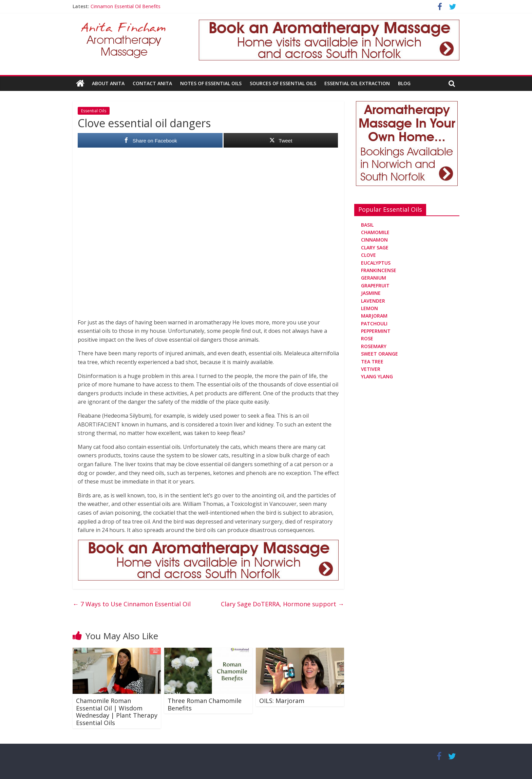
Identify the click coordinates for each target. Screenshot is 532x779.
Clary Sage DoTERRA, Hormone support (282, 604)
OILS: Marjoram (282, 701)
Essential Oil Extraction (357, 83)
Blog (404, 83)
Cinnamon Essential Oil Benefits (126, 6)
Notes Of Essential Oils (211, 83)
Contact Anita (152, 83)
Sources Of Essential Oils (283, 83)
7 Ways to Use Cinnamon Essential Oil (132, 604)
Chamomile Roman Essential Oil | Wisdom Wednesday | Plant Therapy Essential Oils (117, 712)
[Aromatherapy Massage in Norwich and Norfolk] (329, 24)
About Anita (108, 83)
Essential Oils (94, 111)
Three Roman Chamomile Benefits (205, 704)
